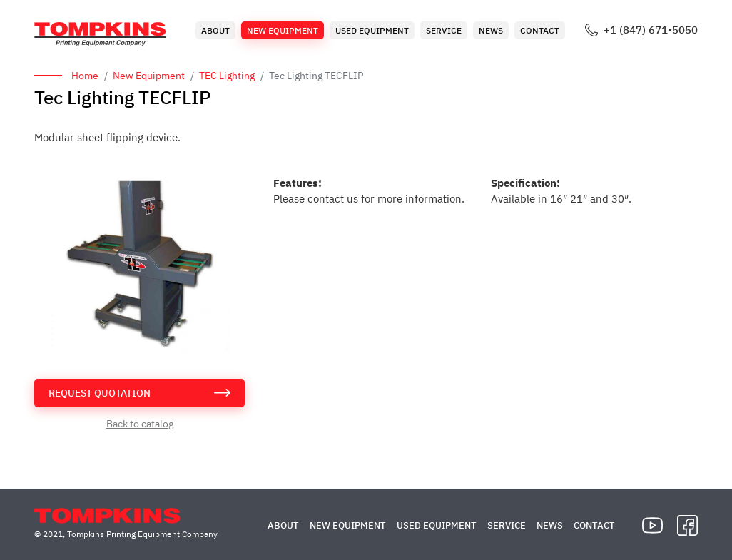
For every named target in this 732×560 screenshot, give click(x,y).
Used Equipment (372, 30)
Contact (540, 30)
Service (444, 30)
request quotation (100, 393)
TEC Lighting (227, 76)
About (215, 30)
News (491, 30)
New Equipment (283, 30)
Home (85, 76)
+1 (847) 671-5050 (651, 30)
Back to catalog (140, 424)
